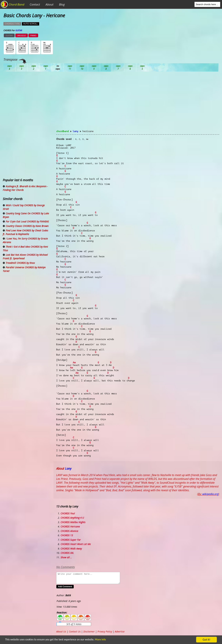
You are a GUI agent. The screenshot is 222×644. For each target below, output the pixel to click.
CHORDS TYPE (12, 24)
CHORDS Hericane (70, 526)
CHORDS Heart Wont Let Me (76, 544)
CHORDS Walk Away (71, 549)
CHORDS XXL (67, 553)
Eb (94, 67)
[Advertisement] (138, 103)
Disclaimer (89, 631)
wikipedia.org (210, 494)
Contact (35, 4)
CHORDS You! (68, 513)
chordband (62, 131)
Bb (34, 67)
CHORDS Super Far (71, 540)
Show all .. (66, 557)
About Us (61, 631)
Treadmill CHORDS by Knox (20, 263)
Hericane (88, 131)
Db (70, 67)
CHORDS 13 (67, 535)
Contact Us (75, 631)
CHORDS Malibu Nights (73, 522)
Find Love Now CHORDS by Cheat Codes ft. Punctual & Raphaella (25, 232)
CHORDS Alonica (69, 531)
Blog (62, 4)
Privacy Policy (105, 631)
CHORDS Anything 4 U (72, 518)
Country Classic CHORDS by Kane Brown (27, 226)
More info (105, 640)
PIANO (33, 36)
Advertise (120, 631)
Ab (9, 67)
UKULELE (22, 36)
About (50, 4)
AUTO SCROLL (30, 24)
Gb (130, 67)
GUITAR (9, 36)
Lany (76, 131)
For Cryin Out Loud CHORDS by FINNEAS (27, 221)
